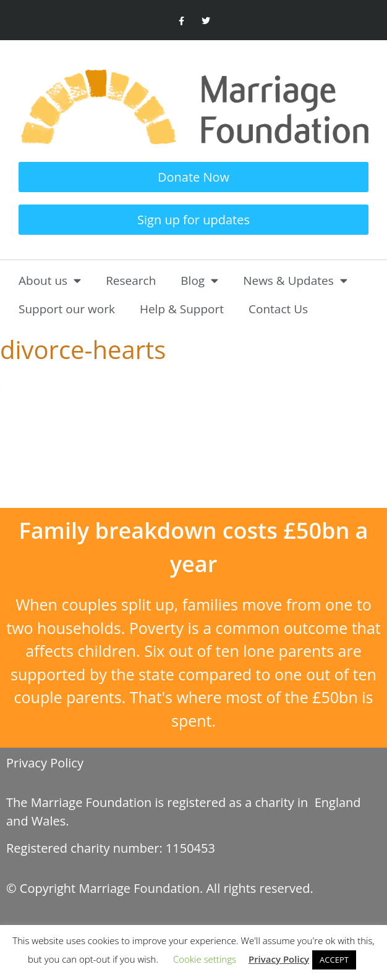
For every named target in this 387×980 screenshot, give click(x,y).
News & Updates (295, 280)
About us (50, 280)
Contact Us (278, 309)
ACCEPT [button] (334, 960)
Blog (199, 280)
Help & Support (182, 309)
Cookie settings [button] (205, 959)
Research (131, 281)
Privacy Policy (45, 763)
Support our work (67, 309)
